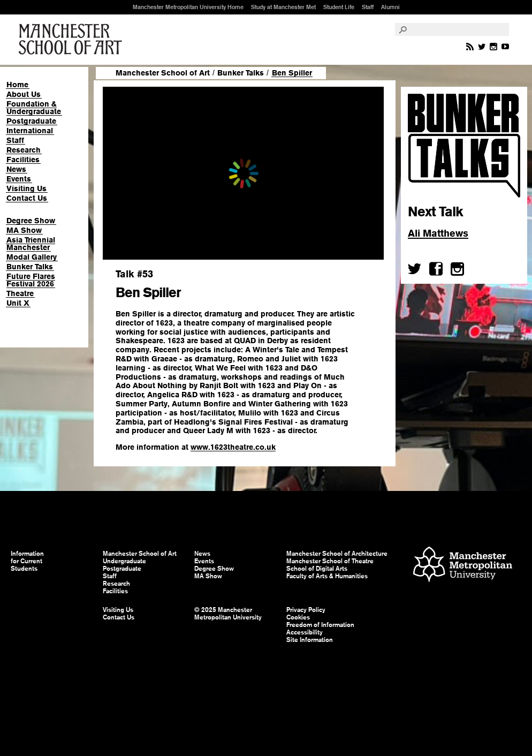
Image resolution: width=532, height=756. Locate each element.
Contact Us (27, 198)
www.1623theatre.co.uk (233, 447)
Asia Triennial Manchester (31, 244)
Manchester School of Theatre (330, 561)
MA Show (24, 230)
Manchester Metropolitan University (463, 566)
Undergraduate (124, 561)
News (16, 169)
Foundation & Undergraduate (34, 108)
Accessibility (305, 632)
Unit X (18, 303)
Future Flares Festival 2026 (31, 280)
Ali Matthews (438, 233)
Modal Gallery (32, 257)
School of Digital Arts (317, 569)
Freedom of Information (320, 625)
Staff (368, 7)
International (30, 131)
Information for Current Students (27, 561)
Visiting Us (26, 188)
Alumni (390, 7)
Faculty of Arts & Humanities (327, 576)
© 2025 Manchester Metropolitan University (228, 614)
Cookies (298, 617)
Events (19, 179)
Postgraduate (31, 121)
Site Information (310, 640)
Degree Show (31, 221)
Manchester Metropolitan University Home (188, 7)
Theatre (20, 293)
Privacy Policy (306, 610)
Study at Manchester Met (283, 7)
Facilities (23, 160)
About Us (24, 94)
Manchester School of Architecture (337, 554)
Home (17, 85)
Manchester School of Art (72, 40)
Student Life (339, 7)
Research (24, 150)
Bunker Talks (30, 267)
